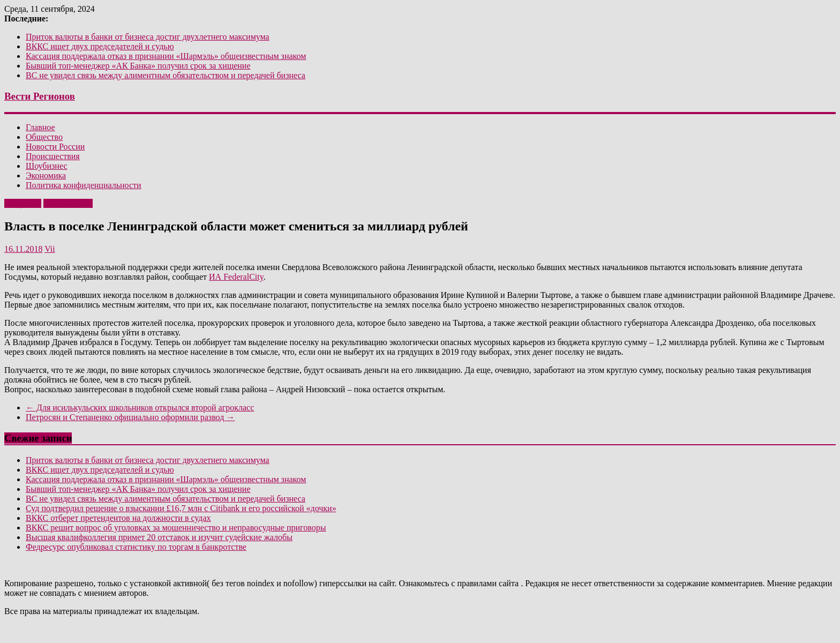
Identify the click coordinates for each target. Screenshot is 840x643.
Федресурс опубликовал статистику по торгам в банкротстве (136, 547)
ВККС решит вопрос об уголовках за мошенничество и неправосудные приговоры (176, 528)
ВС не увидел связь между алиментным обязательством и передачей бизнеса (166, 75)
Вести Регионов (40, 96)
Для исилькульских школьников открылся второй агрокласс (140, 408)
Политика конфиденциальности (84, 185)
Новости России (55, 147)
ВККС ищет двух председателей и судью (100, 46)
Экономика (46, 175)
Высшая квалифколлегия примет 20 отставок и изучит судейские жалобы (159, 537)
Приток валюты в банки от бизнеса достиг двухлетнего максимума (148, 37)
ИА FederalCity (236, 277)
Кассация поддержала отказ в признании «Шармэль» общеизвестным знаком (166, 56)
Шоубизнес (47, 166)
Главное (40, 127)
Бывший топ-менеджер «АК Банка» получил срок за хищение (138, 66)
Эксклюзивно (68, 203)
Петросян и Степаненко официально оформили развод (130, 417)
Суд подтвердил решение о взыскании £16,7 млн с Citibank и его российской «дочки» (181, 508)
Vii (50, 249)
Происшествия (53, 156)
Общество (44, 137)
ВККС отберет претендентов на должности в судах (118, 518)
